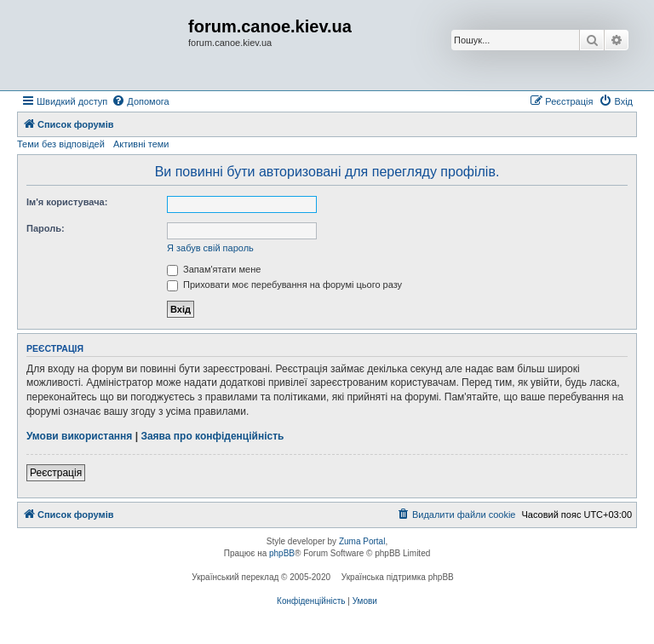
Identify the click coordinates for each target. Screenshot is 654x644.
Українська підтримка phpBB (398, 577)
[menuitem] (140, 101)
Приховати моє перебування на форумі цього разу (284, 285)
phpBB (282, 553)
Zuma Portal (362, 541)
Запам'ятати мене (214, 269)
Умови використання (79, 436)
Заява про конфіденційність (212, 436)
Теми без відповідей (61, 144)
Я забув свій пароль (210, 248)
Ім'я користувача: (67, 202)
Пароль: (46, 228)
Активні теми (141, 144)
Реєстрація (56, 473)
